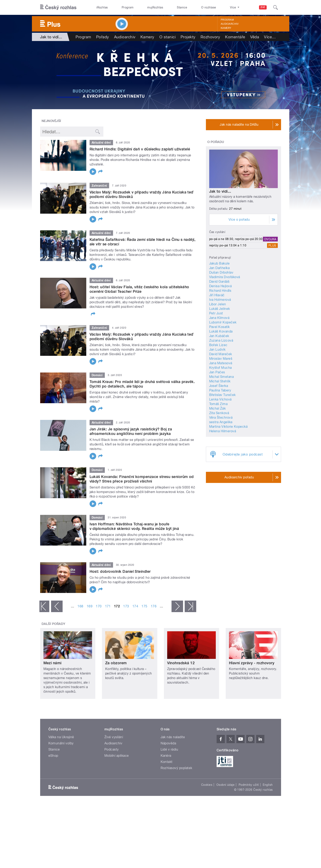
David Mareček (221, 354)
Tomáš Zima (218, 404)
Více (270, 37)
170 (99, 606)
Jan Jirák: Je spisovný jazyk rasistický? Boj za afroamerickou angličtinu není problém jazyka (131, 431)
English (268, 785)
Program (128, 7)
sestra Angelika (221, 422)
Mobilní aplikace (117, 756)
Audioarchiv (230, 24)
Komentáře (235, 37)
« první (44, 606)
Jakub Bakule (219, 263)
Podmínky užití (249, 785)
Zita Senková (219, 413)
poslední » (190, 606)
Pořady (103, 37)
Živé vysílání (114, 737)
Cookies (207, 785)
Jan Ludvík (217, 350)
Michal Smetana (222, 377)
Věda (255, 37)
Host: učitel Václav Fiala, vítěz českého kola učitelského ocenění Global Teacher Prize (139, 289)
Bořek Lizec (218, 345)
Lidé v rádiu (169, 749)
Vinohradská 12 (181, 663)
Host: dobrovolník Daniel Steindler (120, 571)
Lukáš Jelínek (220, 309)
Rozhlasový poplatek (176, 768)
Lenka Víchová (220, 399)
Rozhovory (210, 37)
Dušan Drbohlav (221, 272)
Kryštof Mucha (221, 368)
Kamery (226, 28)
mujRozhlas (155, 7)
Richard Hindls (220, 291)
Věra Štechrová (221, 418)
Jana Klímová (219, 318)
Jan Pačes (217, 372)
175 (144, 606)
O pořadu (216, 142)
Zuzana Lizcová (221, 340)
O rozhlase (209, 7)
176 (154, 606)
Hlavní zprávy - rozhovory (252, 663)
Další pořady (54, 624)
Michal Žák (218, 408)
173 (126, 606)
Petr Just (216, 313)
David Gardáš (219, 282)
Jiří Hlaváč (217, 295)
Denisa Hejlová (221, 286)
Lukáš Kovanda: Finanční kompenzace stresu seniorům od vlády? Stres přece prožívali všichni (142, 479)
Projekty (188, 37)
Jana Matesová (221, 363)
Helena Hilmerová (223, 431)
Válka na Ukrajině (61, 737)
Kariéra (166, 756)
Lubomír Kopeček (223, 322)
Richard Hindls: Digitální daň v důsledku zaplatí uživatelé (140, 149)
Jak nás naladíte (173, 737)
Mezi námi (53, 663)
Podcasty (112, 749)
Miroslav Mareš (221, 359)
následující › (177, 606)
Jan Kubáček (219, 336)
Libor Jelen (218, 304)
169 (90, 606)
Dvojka (270, 239)
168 (80, 606)
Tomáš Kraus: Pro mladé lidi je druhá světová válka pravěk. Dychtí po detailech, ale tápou (142, 384)
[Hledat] (275, 7)
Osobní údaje (226, 785)
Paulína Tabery (220, 390)
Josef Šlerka (219, 386)
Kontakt (167, 762)
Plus (272, 245)
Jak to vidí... (220, 191)
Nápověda (168, 743)
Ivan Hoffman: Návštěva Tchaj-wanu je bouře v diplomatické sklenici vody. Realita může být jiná (134, 526)
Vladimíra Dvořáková (225, 277)
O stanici (168, 37)
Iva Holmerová (220, 300)
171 (108, 606)
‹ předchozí (57, 606)
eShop (53, 756)
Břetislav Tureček (222, 395)
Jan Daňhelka (219, 268)
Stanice (182, 7)
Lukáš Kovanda (221, 331)
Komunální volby (61, 743)
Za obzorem (116, 663)
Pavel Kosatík (219, 327)
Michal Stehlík (220, 381)
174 (135, 606)
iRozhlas (102, 7)
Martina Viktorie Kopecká (228, 427)
